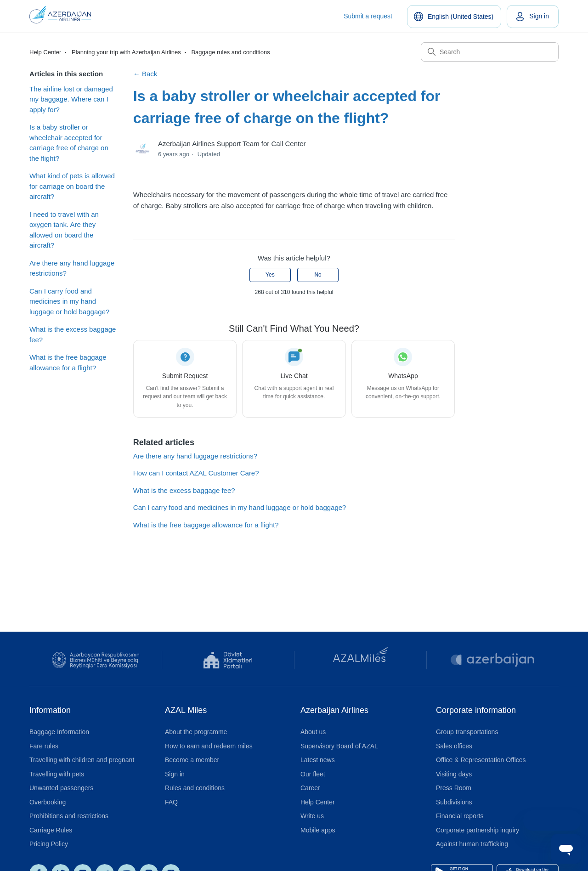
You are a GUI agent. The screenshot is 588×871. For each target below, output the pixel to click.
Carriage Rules (51, 830)
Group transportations (467, 732)
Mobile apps (318, 830)
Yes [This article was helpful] (270, 275)
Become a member (192, 760)
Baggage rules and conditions (230, 52)
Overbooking (48, 802)
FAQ (171, 802)
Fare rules (44, 746)
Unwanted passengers (61, 788)
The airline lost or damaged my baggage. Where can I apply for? (71, 99)
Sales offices (454, 746)
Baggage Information (59, 732)
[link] (533, 17)
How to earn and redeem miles (209, 746)
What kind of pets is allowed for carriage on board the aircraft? (72, 186)
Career (310, 788)
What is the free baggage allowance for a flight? (68, 362)
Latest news (318, 760)
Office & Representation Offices (481, 760)
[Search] (490, 52)
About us (313, 732)
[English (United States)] (454, 17)
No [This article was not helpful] (318, 275)
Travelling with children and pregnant (82, 760)
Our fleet (313, 774)
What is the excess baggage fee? (73, 334)
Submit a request (368, 16)
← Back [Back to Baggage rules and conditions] (145, 74)
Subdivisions (454, 802)
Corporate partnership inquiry (478, 830)
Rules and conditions (195, 788)
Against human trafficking (472, 844)
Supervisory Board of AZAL (339, 746)
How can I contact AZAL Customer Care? (196, 473)
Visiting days (454, 774)
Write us (312, 816)
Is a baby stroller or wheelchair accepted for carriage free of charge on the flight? (69, 143)
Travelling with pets (57, 774)
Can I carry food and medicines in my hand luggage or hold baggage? (69, 301)
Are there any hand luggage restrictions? (72, 268)
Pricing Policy (49, 844)
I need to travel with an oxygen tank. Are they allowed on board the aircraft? (64, 230)
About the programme (196, 732)
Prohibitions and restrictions (69, 816)
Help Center (45, 52)
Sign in (175, 774)
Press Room (454, 788)
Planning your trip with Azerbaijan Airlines (126, 52)
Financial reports (460, 816)
